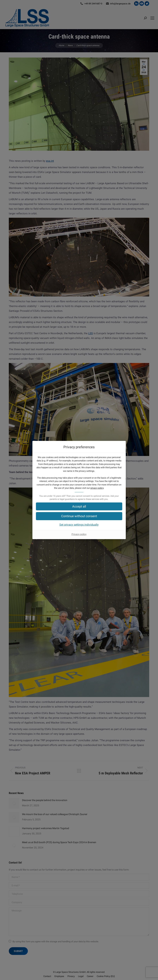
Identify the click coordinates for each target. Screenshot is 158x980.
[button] (79, 506)
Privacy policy (79, 534)
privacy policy (97, 488)
